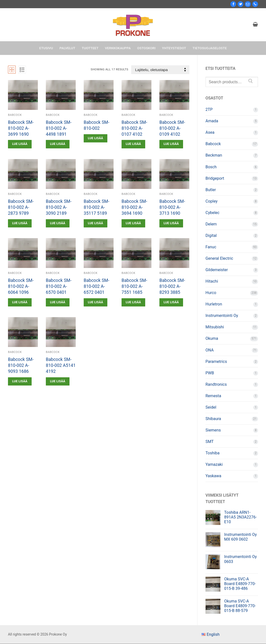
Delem (211, 224)
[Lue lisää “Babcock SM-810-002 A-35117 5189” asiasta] (96, 223)
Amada (212, 121)
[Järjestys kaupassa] (160, 70)
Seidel (211, 407)
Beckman (214, 155)
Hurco (211, 293)
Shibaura (213, 419)
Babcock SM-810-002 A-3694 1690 (134, 207)
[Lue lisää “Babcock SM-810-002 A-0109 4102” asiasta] (171, 144)
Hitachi (212, 281)
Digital (211, 236)
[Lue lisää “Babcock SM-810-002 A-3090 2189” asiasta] (58, 223)
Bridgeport (215, 178)
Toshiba (213, 453)
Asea (210, 132)
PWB (210, 373)
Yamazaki (214, 464)
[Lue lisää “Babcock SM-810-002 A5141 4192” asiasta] (58, 381)
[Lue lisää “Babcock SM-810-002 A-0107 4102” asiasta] (133, 144)
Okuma (212, 338)
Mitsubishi (215, 327)
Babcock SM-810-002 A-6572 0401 (97, 286)
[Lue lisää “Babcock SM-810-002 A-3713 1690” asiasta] (171, 223)
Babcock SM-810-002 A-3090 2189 (59, 207)
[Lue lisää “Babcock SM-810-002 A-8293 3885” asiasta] (171, 302)
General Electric (219, 258)
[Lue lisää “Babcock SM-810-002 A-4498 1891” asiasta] (58, 144)
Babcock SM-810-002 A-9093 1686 (21, 365)
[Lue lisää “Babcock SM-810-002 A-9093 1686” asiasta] (20, 381)
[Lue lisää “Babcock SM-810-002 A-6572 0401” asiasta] (96, 302)
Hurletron (214, 304)
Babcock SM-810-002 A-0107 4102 (134, 128)
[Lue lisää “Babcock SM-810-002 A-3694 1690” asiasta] (133, 223)
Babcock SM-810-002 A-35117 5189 (97, 207)
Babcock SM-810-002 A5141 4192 (61, 365)
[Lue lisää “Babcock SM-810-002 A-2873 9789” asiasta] (20, 223)
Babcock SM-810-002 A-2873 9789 (21, 207)
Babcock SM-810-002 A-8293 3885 (172, 286)
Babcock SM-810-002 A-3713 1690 (172, 207)
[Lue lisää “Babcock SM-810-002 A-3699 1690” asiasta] (20, 144)
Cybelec (212, 213)
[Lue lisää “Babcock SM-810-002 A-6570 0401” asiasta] (58, 302)
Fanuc (211, 247)
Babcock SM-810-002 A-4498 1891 (59, 128)
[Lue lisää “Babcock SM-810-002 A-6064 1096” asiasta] (20, 302)
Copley (211, 201)
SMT (210, 442)
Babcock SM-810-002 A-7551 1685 (134, 286)
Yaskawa (213, 476)
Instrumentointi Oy (222, 316)
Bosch (211, 167)
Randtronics (216, 384)
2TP (209, 109)
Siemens (213, 430)
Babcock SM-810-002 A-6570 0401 (59, 286)
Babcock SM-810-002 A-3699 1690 (21, 128)
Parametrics (216, 362)
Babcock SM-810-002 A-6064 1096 (21, 286)
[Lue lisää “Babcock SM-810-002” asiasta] (96, 138)
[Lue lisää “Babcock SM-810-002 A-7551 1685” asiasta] (133, 302)
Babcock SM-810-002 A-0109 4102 (172, 128)
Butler (211, 190)
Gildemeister (217, 270)
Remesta (213, 396)
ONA (210, 350)
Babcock (15, 115)
